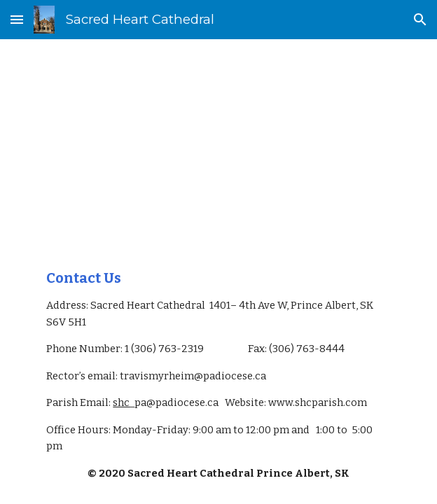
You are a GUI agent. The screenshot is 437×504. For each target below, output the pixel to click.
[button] (17, 19)
